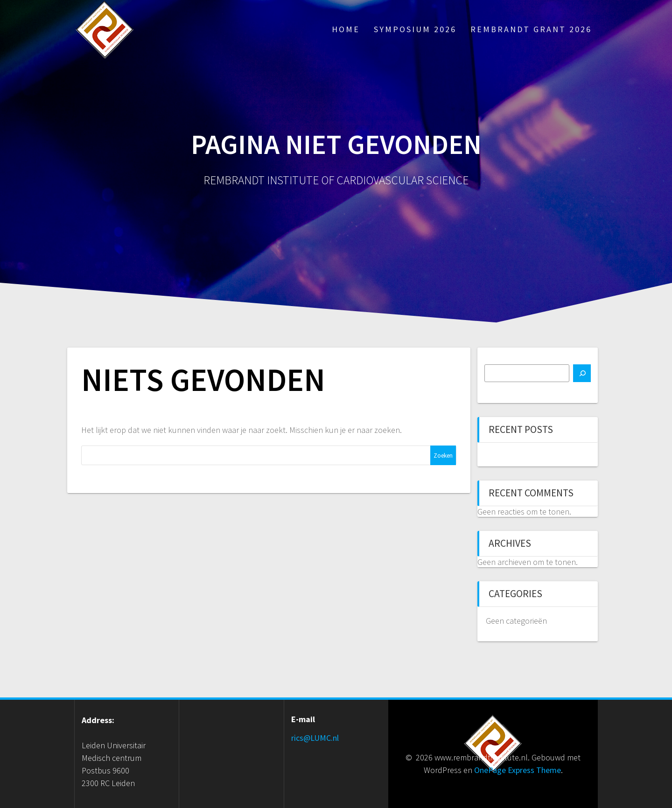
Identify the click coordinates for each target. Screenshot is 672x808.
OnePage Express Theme (518, 770)
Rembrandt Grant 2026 (531, 29)
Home (346, 29)
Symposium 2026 (415, 29)
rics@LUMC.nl (315, 738)
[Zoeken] (582, 373)
